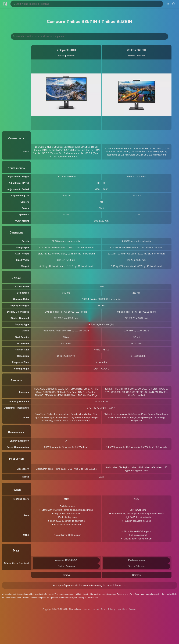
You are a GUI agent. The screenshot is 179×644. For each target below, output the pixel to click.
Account (133, 609)
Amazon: (66, 560)
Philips (61, 55)
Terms (104, 609)
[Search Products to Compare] (89, 36)
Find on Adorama (66, 566)
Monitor (70, 55)
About (96, 609)
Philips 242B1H (136, 50)
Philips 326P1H (66, 50)
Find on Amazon (137, 560)
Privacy (112, 609)
